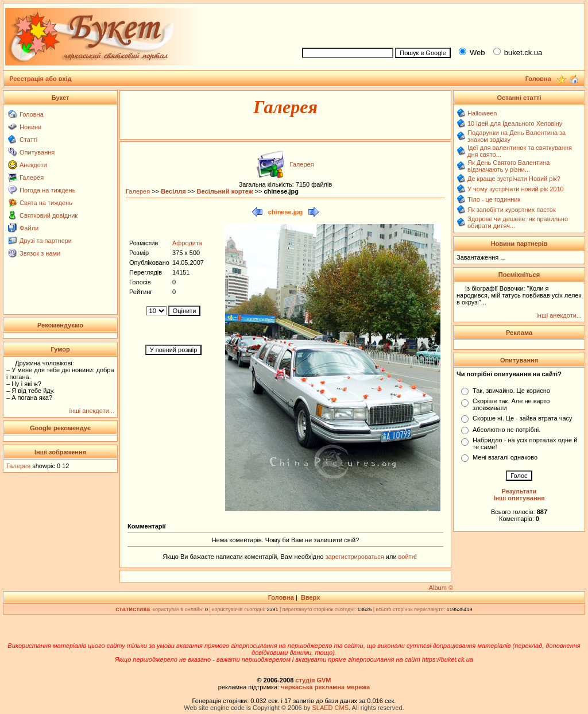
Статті (28, 140)
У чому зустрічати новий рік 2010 (516, 189)
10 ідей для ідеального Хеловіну (515, 123)
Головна (32, 114)
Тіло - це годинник (494, 199)
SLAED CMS (330, 708)
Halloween (482, 113)
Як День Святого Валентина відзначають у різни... (508, 166)
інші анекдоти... (92, 411)
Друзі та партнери (46, 241)
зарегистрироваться (355, 557)
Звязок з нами (40, 253)
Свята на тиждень (46, 203)
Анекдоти (33, 165)
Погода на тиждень (47, 190)
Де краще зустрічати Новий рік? (514, 179)
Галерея (32, 177)
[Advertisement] (439, 24)
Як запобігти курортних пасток (512, 210)
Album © (441, 588)
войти (406, 557)
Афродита (187, 243)
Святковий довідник (49, 215)
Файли (29, 228)
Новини (30, 127)
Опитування (37, 152)
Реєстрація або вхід (40, 79)
